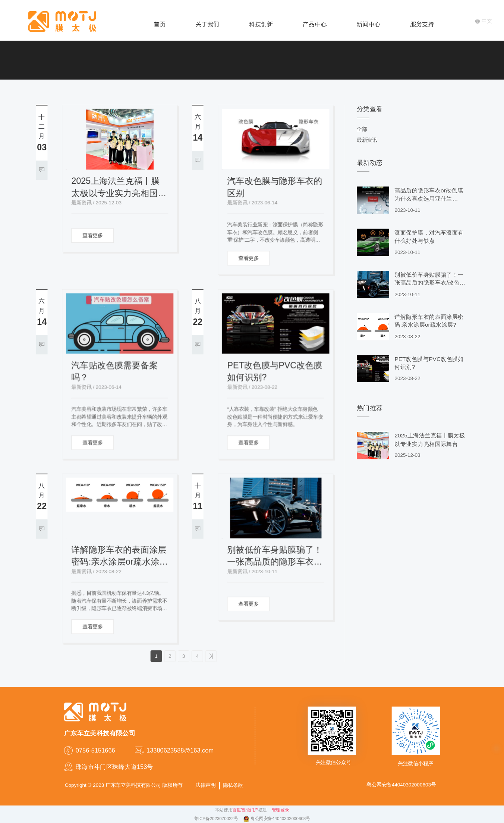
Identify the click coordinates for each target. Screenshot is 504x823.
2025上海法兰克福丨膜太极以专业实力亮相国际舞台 (119, 188)
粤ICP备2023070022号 (217, 819)
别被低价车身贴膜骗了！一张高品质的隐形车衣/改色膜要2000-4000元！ (275, 556)
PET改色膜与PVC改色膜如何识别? (275, 372)
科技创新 (261, 24)
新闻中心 (368, 24)
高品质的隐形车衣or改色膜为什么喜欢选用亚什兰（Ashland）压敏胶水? (429, 199)
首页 (160, 24)
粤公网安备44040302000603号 (280, 819)
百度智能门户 (245, 810)
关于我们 (207, 24)
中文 (483, 21)
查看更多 (92, 235)
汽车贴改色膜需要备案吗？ (114, 372)
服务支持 (422, 24)
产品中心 (315, 24)
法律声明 (205, 785)
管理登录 (280, 810)
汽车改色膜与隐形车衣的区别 (275, 187)
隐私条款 (233, 785)
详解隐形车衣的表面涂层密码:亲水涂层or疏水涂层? (119, 556)
